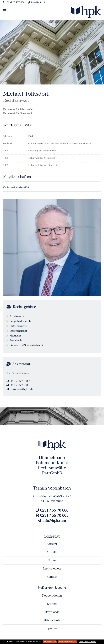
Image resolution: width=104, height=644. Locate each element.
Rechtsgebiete (52, 569)
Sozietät (52, 544)
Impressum (52, 628)
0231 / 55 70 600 (14, 2)
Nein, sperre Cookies (67, 642)
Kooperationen (52, 596)
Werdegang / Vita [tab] (17, 126)
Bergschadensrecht (21, 321)
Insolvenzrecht (18, 331)
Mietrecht (15, 336)
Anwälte (52, 552)
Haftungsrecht (18, 326)
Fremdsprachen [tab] (16, 187)
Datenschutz (52, 620)
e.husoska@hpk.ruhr (20, 389)
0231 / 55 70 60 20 (19, 381)
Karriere (52, 604)
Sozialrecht (16, 341)
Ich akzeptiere (50, 642)
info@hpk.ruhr (37, 2)
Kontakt (52, 577)
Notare (52, 560)
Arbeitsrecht (17, 316)
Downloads (52, 612)
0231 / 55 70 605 (18, 385)
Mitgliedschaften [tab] (17, 177)
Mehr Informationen (88, 642)
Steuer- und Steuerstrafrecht (26, 345)
